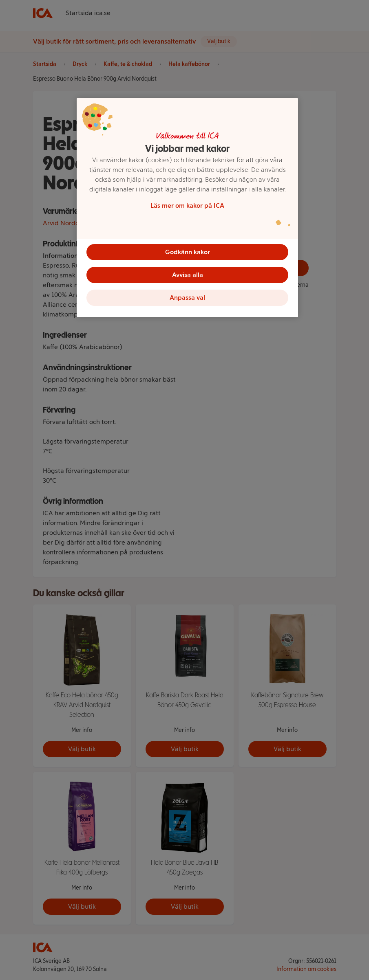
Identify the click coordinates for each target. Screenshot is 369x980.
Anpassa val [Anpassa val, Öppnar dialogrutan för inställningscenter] (187, 298)
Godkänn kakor (188, 252)
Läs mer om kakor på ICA (187, 205)
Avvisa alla (188, 275)
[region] (187, 208)
